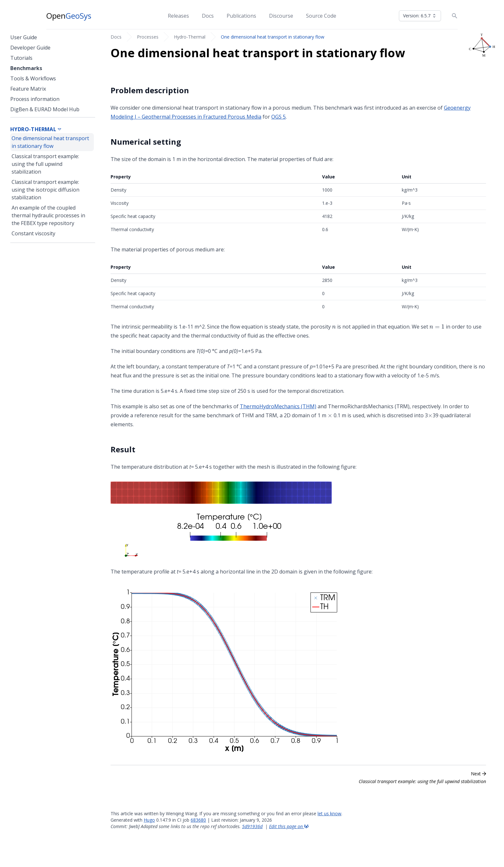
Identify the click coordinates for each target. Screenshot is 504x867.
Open (69, 16)
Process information (35, 99)
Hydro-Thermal (190, 37)
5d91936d (252, 826)
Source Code (321, 16)
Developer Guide (30, 48)
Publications (241, 16)
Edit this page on (289, 826)
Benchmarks (26, 68)
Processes (148, 37)
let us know (329, 813)
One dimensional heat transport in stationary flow (273, 37)
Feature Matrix (28, 89)
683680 (198, 820)
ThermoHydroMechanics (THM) (278, 406)
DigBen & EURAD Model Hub (45, 109)
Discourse (281, 16)
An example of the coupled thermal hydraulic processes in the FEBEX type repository (48, 215)
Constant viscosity (33, 233)
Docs (208, 16)
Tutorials (21, 58)
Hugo (149, 820)
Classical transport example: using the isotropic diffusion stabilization (45, 190)
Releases (178, 16)
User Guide (24, 37)
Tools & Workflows (33, 78)
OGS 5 (279, 117)
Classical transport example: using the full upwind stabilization (45, 164)
